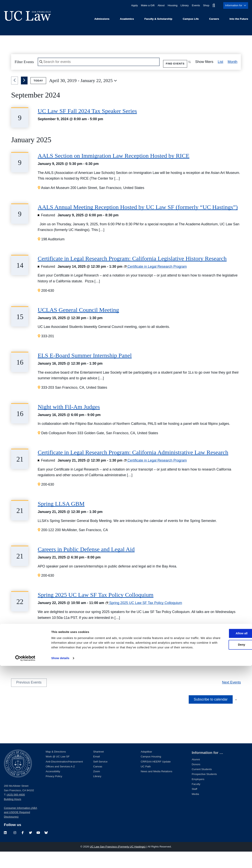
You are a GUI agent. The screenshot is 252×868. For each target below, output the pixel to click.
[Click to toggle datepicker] (83, 97)
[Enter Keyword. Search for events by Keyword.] (96, 63)
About (156, 5)
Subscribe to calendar (211, 716)
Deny (219, 842)
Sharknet (98, 768)
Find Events (169, 63)
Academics (127, 19)
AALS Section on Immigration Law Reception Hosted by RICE (114, 172)
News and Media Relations (156, 788)
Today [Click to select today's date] (38, 97)
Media (195, 810)
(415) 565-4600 (16, 811)
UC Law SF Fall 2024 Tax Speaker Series (87, 127)
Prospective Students (204, 791)
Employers (198, 795)
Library (181, 5)
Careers (214, 19)
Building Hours (13, 815)
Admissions (102, 19)
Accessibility (53, 788)
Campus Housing (151, 773)
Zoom (97, 788)
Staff (195, 805)
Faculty (196, 800)
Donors (196, 781)
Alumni (196, 776)
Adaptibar (146, 768)
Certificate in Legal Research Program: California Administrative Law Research (133, 469)
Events (193, 5)
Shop (204, 5)
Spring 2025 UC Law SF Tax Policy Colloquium (96, 611)
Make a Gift (142, 5)
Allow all (219, 831)
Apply (128, 5)
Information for (235, 5)
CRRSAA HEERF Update (156, 778)
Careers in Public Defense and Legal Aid (86, 566)
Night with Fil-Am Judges (69, 423)
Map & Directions (56, 768)
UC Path (146, 783)
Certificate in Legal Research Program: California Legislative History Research (132, 275)
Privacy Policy (54, 793)
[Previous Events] (15, 97)
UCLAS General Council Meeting (78, 326)
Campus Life (191, 19)
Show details (60, 860)
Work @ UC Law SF (58, 773)
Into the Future (239, 19)
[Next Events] (24, 97)
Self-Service (100, 778)
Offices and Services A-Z (60, 783)
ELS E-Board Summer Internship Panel (85, 372)
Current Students (202, 785)
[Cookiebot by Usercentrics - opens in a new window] (25, 860)
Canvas (98, 783)
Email (97, 773)
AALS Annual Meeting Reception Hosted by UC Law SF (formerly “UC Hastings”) (138, 223)
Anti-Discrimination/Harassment (64, 778)
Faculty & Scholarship (158, 19)
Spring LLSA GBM (61, 520)
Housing (168, 5)
